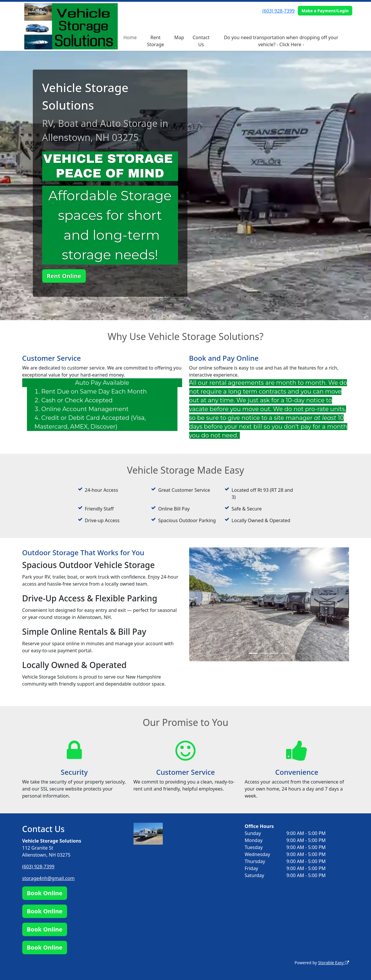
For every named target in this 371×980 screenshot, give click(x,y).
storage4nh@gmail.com (48, 878)
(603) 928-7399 (278, 11)
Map (179, 37)
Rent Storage (155, 41)
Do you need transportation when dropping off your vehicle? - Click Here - (281, 41)
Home (130, 37)
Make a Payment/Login (325, 11)
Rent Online (64, 276)
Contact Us (201, 41)
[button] (201, 604)
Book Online (45, 893)
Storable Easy (333, 963)
